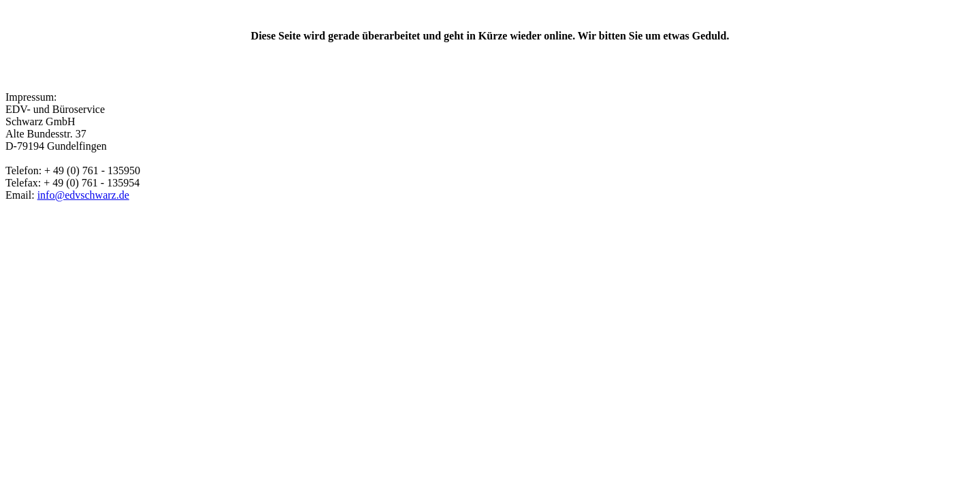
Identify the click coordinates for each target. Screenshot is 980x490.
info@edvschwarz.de (83, 195)
